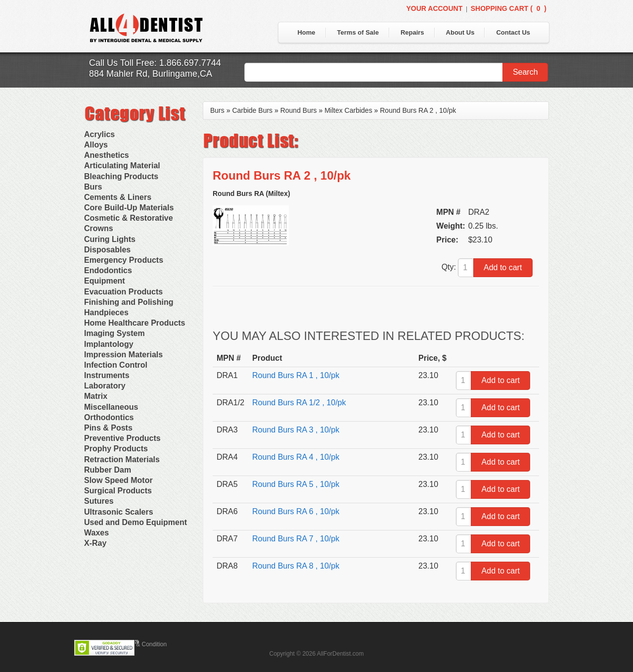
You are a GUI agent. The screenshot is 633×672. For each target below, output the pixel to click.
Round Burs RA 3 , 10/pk (296, 430)
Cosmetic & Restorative (129, 218)
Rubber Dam (108, 470)
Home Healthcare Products (135, 323)
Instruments (107, 375)
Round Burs (299, 110)
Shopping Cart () (509, 8)
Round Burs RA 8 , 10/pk (296, 566)
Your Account (434, 8)
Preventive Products (122, 438)
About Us (460, 32)
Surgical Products (118, 491)
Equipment (105, 281)
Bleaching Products (121, 176)
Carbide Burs (252, 110)
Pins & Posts (108, 428)
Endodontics (108, 270)
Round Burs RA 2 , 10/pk (418, 110)
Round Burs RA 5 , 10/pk (296, 484)
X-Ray (95, 543)
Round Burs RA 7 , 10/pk (296, 539)
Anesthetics (107, 155)
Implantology (109, 344)
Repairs (412, 32)
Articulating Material (122, 166)
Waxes (96, 533)
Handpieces (106, 312)
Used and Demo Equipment (136, 522)
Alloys (96, 145)
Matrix (96, 396)
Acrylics (99, 134)
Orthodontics (109, 417)
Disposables (107, 250)
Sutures (99, 501)
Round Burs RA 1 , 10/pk (296, 375)
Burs (93, 187)
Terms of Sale (358, 32)
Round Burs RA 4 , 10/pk (296, 457)
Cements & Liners (118, 197)
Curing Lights (110, 239)
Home (306, 32)
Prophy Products (116, 449)
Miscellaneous (111, 407)
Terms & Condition (142, 644)
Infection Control (116, 365)
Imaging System (114, 333)
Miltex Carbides (348, 110)
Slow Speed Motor (118, 480)
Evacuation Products (123, 292)
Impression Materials (123, 355)
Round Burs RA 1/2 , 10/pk (299, 403)
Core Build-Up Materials (129, 208)
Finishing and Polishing (129, 302)
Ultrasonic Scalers (119, 512)
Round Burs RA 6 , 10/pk (296, 511)
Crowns (99, 228)
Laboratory (105, 386)
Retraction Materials (122, 459)
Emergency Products (124, 260)
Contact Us (513, 32)
